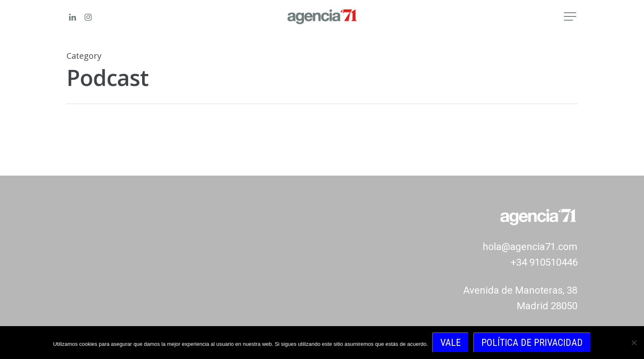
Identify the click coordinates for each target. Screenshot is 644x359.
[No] (634, 343)
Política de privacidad (532, 343)
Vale (451, 343)
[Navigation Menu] (571, 16)
